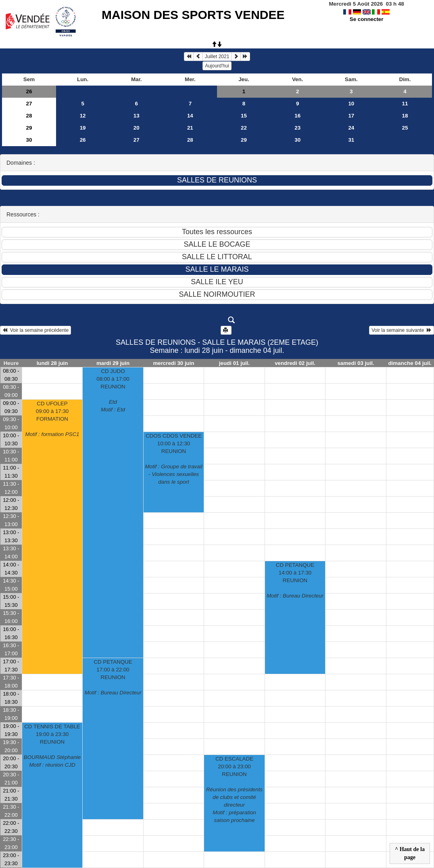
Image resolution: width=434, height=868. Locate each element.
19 (83, 128)
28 (29, 116)
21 (190, 128)
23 (297, 128)
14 (190, 116)
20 (137, 128)
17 (351, 116)
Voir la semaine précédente (35, 330)
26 (29, 91)
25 (405, 128)
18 (405, 116)
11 (405, 104)
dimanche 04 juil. (410, 363)
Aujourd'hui (217, 66)
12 (83, 116)
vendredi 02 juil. (295, 363)
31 (351, 140)
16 (297, 116)
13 (137, 116)
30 (29, 140)
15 (244, 116)
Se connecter (367, 19)
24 (351, 128)
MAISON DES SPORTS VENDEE (193, 15)
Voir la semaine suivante (402, 330)
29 (29, 128)
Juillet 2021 (217, 57)
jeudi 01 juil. (234, 363)
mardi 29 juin (113, 363)
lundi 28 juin (52, 363)
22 (244, 128)
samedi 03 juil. (356, 363)
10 (351, 104)
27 (29, 104)
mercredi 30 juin (173, 363)
